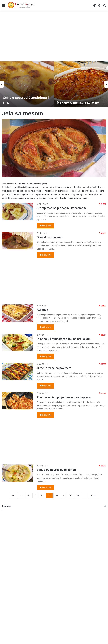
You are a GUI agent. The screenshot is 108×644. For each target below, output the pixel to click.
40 (78, 495)
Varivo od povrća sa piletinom (57, 470)
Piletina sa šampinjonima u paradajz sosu (65, 397)
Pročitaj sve (45, 226)
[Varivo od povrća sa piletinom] (18, 473)
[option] (27, 84)
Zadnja (94, 495)
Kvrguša (42, 310)
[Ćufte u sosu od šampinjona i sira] (27, 84)
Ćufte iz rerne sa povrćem (54, 368)
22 (57, 495)
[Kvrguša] (18, 313)
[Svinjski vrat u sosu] (18, 241)
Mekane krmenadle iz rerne (78, 102)
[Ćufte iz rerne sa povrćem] (18, 371)
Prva (13, 495)
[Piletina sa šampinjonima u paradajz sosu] (18, 401)
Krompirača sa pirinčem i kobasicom (61, 208)
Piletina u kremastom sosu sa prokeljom (64, 339)
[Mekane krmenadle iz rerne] (81, 84)
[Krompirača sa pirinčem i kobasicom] (18, 211)
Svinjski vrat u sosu (50, 237)
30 (70, 495)
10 (28, 495)
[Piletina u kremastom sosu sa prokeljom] (18, 342)
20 (42, 495)
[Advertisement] (54, 35)
